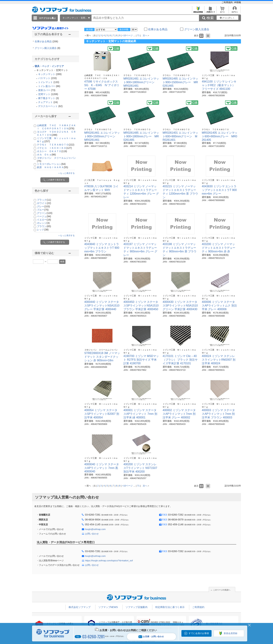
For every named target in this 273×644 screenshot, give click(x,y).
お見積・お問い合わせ (151, 637)
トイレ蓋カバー (47, 86)
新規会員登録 (198, 11)
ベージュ (44, 216)
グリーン (45, 213)
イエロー (44, 220)
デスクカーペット (48, 106)
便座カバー (44, 90)
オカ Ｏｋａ (46, 155)
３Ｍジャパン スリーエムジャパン (101, 350)
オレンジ (43, 223)
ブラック (44, 200)
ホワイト (44, 203)
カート (222, 11)
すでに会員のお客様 (199, 633)
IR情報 (238, 2)
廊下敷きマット (47, 98)
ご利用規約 (227, 2)
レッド (43, 230)
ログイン (235, 11)
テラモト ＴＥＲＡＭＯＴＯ (56, 145)
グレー (43, 206)
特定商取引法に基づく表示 (170, 607)
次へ (145, 35)
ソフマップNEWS (108, 607)
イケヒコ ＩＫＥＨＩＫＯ (54, 148)
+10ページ (127, 35)
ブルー (43, 210)
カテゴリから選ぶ (47, 18)
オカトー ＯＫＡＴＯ (52, 151)
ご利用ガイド (210, 11)
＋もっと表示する (66, 173)
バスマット (44, 78)
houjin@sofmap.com (95, 529)
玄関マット (44, 94)
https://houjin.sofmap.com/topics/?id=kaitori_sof (109, 561)
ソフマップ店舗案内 (136, 607)
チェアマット (45, 102)
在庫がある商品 (46, 41)
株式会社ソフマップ (80, 607)
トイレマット (45, 82)
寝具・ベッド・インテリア (49, 66)
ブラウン (44, 226)
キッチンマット (47, 74)
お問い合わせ (92, 534)
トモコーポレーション (51, 164)
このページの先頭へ (222, 590)
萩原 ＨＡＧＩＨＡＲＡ (52, 167)
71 (138, 35)
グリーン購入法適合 (47, 48)
